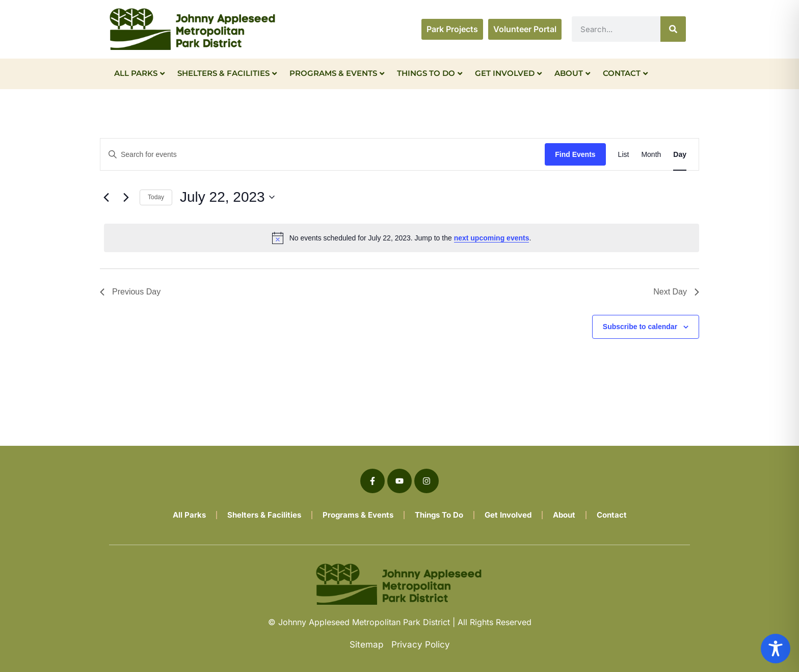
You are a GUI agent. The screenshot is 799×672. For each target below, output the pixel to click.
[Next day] (126, 197)
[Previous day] (106, 197)
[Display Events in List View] (624, 155)
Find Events (575, 154)
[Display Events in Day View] (680, 155)
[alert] (402, 238)
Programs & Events (337, 73)
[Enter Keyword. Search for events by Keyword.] (323, 155)
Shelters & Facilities (227, 73)
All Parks (139, 73)
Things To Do (430, 73)
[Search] (673, 29)
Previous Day (130, 292)
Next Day (676, 292)
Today (156, 197)
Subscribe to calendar (640, 327)
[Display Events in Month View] (651, 155)
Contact (625, 73)
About (572, 73)
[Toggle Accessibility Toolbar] (776, 649)
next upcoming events (492, 238)
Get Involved (508, 73)
